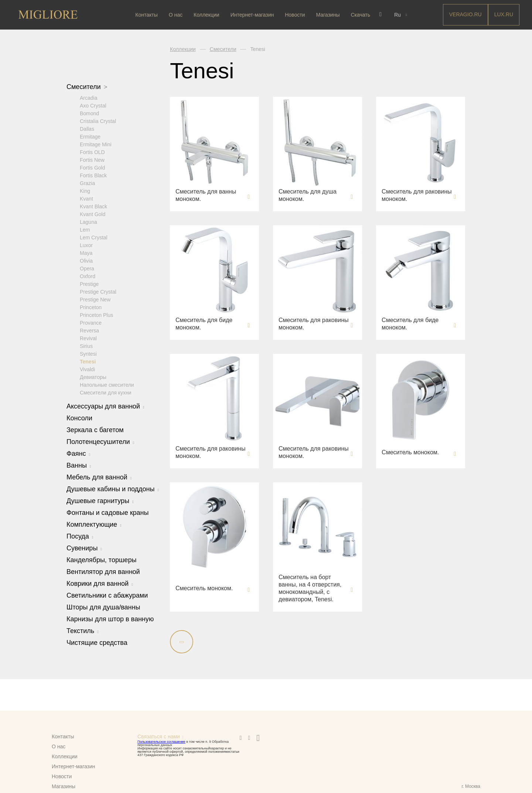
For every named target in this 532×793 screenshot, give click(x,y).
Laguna (88, 222)
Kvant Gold (93, 214)
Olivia (86, 260)
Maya (86, 253)
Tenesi (88, 361)
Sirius (86, 346)
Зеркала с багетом (95, 430)
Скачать (362, 15)
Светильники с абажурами (107, 595)
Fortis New (92, 160)
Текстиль (83, 630)
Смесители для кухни (105, 392)
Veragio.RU (465, 14)
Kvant (86, 198)
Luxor (86, 245)
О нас (176, 15)
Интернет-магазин (253, 15)
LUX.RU (504, 14)
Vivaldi (87, 369)
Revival (88, 338)
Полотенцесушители (100, 441)
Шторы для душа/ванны (103, 607)
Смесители (87, 87)
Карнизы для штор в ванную (110, 619)
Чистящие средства (97, 642)
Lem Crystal (94, 237)
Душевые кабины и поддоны (113, 489)
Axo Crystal (93, 105)
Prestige (89, 284)
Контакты (147, 15)
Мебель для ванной (99, 477)
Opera (87, 268)
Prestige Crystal (98, 291)
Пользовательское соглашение (161, 742)
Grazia (87, 183)
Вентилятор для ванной (103, 571)
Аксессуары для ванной (105, 406)
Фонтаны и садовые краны (108, 512)
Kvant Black (93, 206)
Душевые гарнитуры (100, 500)
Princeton (91, 307)
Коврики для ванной (100, 583)
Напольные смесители (107, 384)
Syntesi (88, 353)
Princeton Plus (96, 315)
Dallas (87, 129)
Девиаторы (93, 377)
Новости (296, 15)
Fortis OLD (92, 152)
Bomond (89, 113)
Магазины (329, 15)
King (85, 191)
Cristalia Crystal (98, 121)
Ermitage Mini (96, 144)
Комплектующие (94, 524)
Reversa (89, 330)
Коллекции (207, 15)
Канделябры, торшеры (101, 560)
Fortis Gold (92, 167)
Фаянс (78, 453)
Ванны (79, 465)
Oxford (88, 276)
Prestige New (95, 299)
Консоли (79, 418)
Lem (85, 229)
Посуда (80, 536)
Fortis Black (93, 175)
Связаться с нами (159, 736)
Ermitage (90, 136)
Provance (91, 322)
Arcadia (88, 98)
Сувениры (84, 548)
